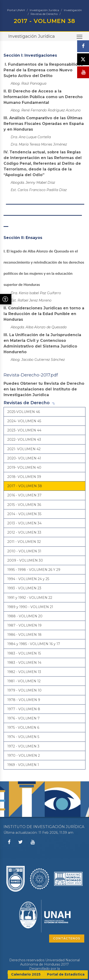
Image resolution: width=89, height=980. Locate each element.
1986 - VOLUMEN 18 (24, 635)
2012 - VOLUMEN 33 (24, 532)
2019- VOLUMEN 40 (24, 467)
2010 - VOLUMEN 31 (24, 551)
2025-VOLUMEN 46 (24, 412)
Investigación (73, 10)
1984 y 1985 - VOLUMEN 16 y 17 (34, 644)
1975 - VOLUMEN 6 (23, 728)
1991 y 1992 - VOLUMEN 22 (30, 598)
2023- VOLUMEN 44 (24, 430)
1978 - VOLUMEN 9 (24, 700)
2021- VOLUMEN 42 (24, 449)
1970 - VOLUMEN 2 (24, 756)
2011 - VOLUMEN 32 (24, 542)
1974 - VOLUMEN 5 (23, 737)
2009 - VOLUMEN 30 (25, 560)
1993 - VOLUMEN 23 (24, 588)
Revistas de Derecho (44, 14)
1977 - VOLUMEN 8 (24, 709)
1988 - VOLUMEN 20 (25, 616)
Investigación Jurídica (44, 10)
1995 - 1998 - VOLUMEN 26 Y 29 (34, 570)
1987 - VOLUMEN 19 (24, 625)
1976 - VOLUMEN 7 (23, 718)
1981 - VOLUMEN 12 (24, 681)
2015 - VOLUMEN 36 (24, 505)
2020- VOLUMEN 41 (24, 458)
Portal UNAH (16, 10)
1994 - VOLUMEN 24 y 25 (28, 579)
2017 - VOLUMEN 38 (25, 486)
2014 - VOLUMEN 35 (24, 514)
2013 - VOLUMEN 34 (24, 523)
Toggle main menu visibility (80, 38)
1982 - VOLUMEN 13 (24, 672)
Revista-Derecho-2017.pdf (31, 375)
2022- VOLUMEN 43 (24, 440)
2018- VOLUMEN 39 (24, 477)
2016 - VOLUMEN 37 (24, 495)
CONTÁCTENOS (67, 938)
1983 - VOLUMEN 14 (24, 663)
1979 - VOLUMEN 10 (24, 690)
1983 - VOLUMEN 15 (24, 653)
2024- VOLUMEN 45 (24, 421)
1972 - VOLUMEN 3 (23, 746)
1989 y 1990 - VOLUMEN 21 (30, 607)
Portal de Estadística (66, 974)
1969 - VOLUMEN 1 (23, 765)
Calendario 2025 (26, 974)
